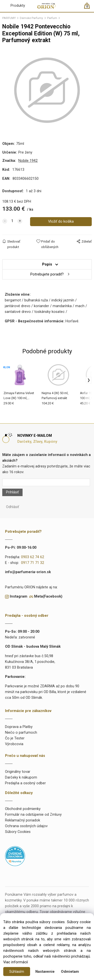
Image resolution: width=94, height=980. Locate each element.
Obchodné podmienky (23, 809)
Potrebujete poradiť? (47, 274)
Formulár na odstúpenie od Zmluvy (33, 815)
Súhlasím (17, 972)
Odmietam (70, 972)
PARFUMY (9, 18)
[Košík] (89, 8)
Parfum (52, 18)
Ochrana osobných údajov (26, 826)
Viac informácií (16, 962)
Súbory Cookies (18, 832)
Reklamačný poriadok (23, 820)
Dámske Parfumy (31, 18)
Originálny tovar (18, 772)
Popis (47, 264)
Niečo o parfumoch (21, 733)
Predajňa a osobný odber (25, 783)
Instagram (19, 596)
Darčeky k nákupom (21, 777)
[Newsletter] (46, 482)
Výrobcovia (14, 744)
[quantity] (12, 221)
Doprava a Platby (19, 727)
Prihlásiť (12, 492)
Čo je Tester (15, 738)
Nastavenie (45, 972)
